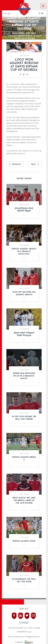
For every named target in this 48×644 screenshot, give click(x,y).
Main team (31, 33)
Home (15, 33)
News (22, 33)
